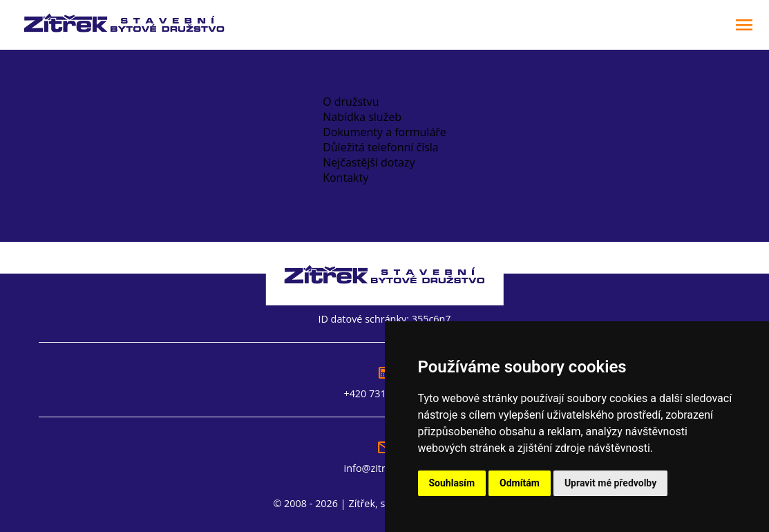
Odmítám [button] (520, 483)
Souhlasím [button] (452, 483)
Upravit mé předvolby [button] (610, 483)
